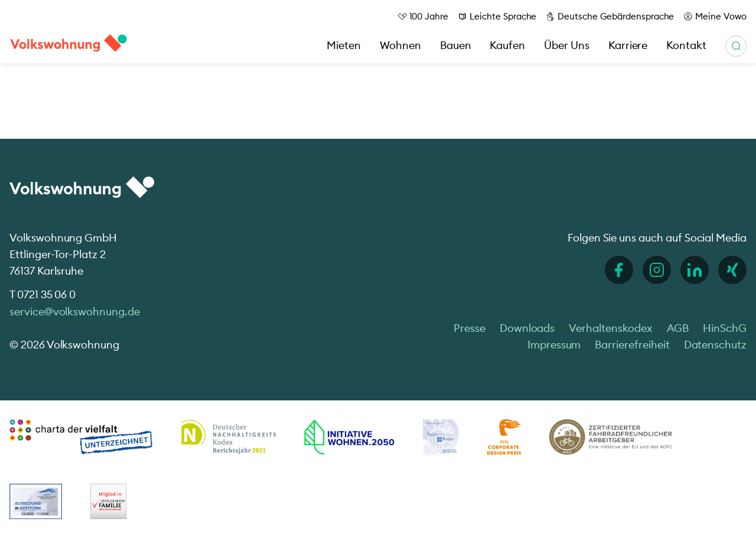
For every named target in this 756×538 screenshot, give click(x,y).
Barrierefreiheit (632, 345)
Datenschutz (715, 345)
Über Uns (567, 45)
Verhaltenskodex (610, 328)
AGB (678, 328)
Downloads (527, 328)
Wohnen (400, 45)
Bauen (456, 45)
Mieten (344, 45)
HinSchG (725, 328)
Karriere (628, 45)
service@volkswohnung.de (75, 312)
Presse (470, 328)
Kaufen (507, 45)
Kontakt (686, 45)
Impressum (554, 345)
